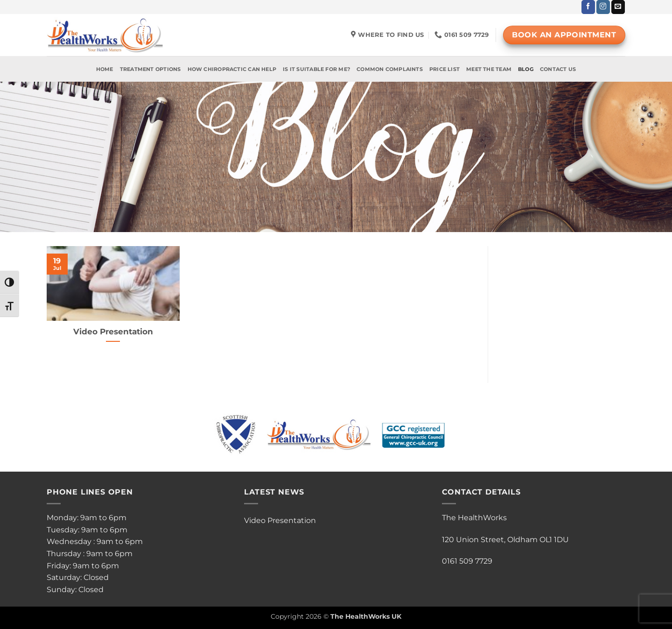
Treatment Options (150, 69)
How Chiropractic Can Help (232, 69)
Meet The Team (489, 69)
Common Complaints (390, 69)
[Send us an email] (618, 7)
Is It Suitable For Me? (316, 69)
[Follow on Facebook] (588, 7)
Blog (526, 69)
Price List (444, 69)
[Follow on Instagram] (603, 7)
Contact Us (558, 69)
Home (105, 69)
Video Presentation (113, 332)
